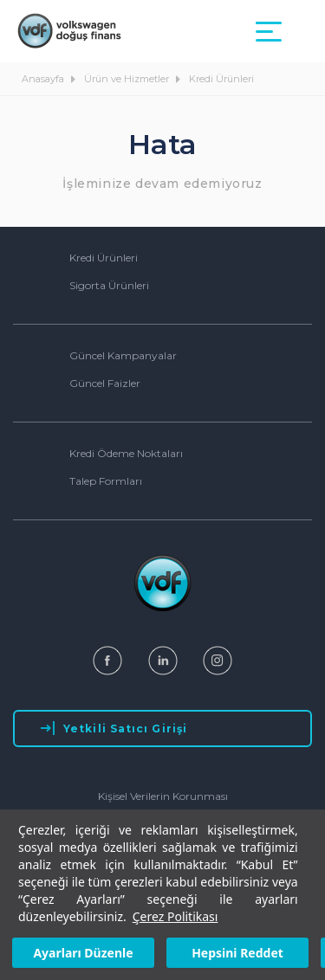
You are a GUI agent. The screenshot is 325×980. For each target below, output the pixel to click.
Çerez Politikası (175, 916)
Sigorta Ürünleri (109, 285)
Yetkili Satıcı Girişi (114, 728)
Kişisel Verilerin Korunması (163, 796)
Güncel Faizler (105, 383)
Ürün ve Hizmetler (128, 79)
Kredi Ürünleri (221, 79)
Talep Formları (106, 481)
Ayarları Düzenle (83, 953)
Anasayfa (44, 79)
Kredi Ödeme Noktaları (126, 453)
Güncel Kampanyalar (123, 355)
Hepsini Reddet (237, 953)
